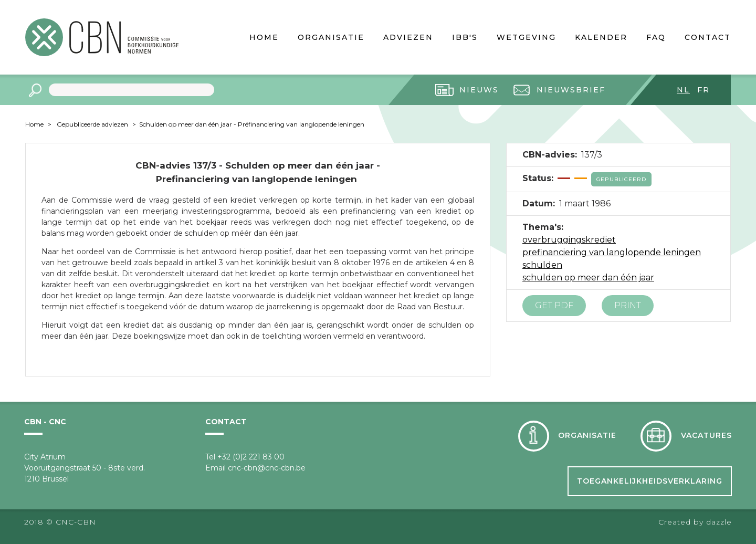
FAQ (656, 37)
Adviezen (408, 37)
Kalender (601, 37)
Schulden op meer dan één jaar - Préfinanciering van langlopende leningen (252, 124)
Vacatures (706, 435)
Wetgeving (526, 37)
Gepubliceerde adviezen (92, 124)
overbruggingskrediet (569, 240)
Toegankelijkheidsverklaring (650, 481)
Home (264, 37)
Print (628, 305)
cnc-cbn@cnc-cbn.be (267, 468)
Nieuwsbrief (571, 90)
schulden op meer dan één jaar (588, 278)
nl (683, 90)
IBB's (465, 37)
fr (703, 90)
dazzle (719, 522)
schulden (542, 265)
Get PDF (554, 305)
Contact (708, 37)
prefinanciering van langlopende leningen (612, 252)
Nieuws (479, 90)
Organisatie (331, 37)
